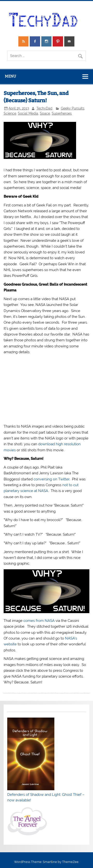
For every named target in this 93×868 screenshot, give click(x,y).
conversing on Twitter (51, 479)
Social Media (28, 113)
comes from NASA (39, 621)
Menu (10, 76)
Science (10, 113)
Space (45, 113)
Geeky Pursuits (73, 108)
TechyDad (44, 108)
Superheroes (62, 113)
